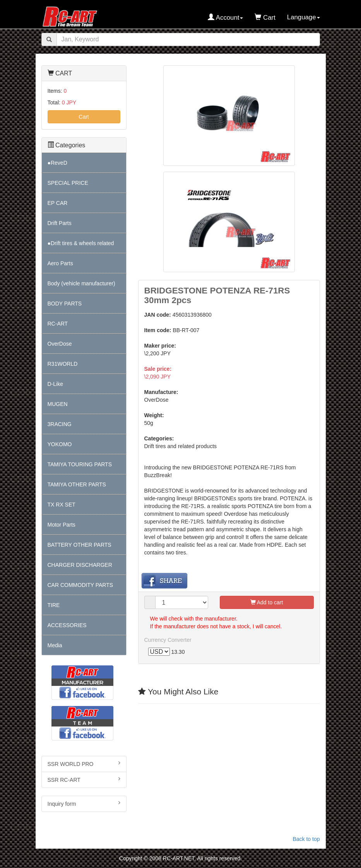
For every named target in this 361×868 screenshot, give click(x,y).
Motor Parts (62, 525)
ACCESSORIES (67, 625)
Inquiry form (84, 803)
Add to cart (267, 602)
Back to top (306, 839)
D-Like (55, 384)
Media (55, 645)
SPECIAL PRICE (68, 183)
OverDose (60, 344)
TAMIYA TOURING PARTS (80, 464)
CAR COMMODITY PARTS (80, 585)
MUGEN (58, 404)
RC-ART (58, 324)
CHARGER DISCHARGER (80, 565)
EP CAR (58, 203)
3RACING (60, 424)
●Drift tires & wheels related (81, 243)
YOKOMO (60, 444)
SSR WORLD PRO (84, 764)
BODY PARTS (65, 304)
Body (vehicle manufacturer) (81, 283)
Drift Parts (60, 223)
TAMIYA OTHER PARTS (77, 484)
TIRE (54, 605)
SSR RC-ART (84, 779)
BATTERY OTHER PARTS (80, 545)
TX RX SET (62, 505)
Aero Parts (60, 263)
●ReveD (57, 163)
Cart (84, 117)
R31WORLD (63, 364)
